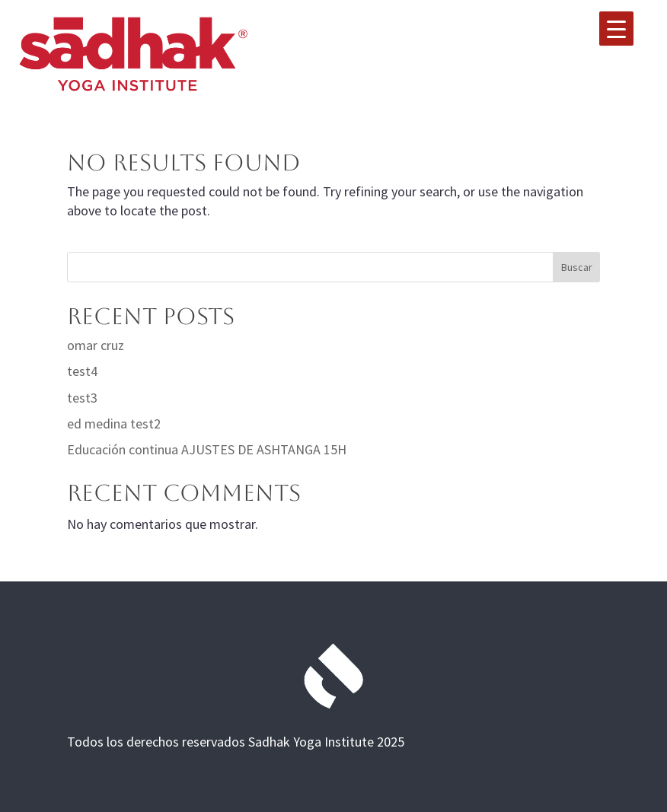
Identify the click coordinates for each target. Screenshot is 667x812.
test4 (82, 371)
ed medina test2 (114, 424)
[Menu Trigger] (616, 29)
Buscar (577, 267)
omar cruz (96, 345)
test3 (82, 398)
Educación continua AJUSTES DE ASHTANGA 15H (207, 449)
